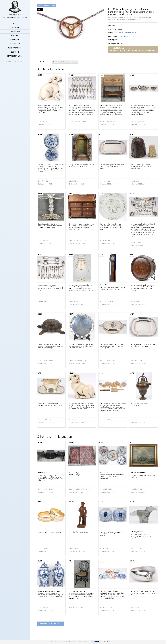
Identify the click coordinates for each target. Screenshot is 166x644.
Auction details (59, 62)
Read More (109, 642)
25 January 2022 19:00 (126, 36)
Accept (96, 642)
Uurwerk (120, 33)
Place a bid (72, 62)
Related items (45, 62)
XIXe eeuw (127, 33)
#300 (118, 40)
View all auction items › (50, 624)
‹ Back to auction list (47, 5)
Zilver (134, 33)
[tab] (45, 62)
